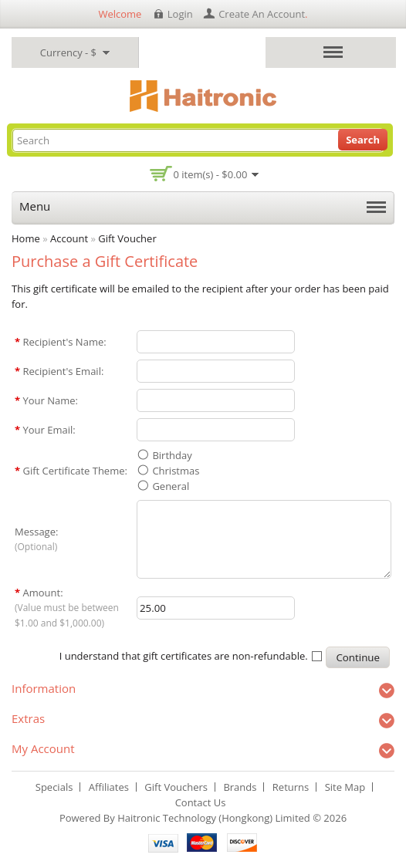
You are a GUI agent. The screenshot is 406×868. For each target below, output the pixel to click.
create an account (262, 14)
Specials (54, 787)
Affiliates (109, 787)
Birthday (172, 455)
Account (69, 238)
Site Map (345, 787)
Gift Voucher (127, 238)
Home (26, 238)
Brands (240, 787)
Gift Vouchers (176, 787)
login (180, 14)
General (171, 486)
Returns (291, 787)
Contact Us (201, 802)
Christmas (176, 471)
